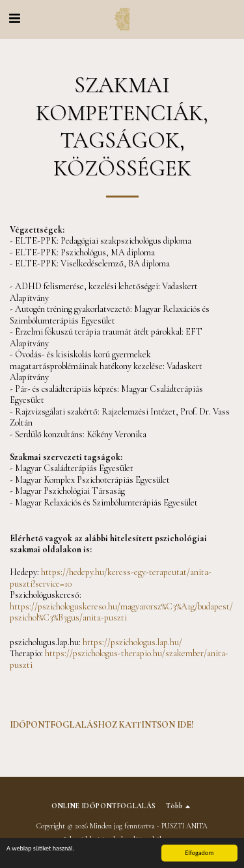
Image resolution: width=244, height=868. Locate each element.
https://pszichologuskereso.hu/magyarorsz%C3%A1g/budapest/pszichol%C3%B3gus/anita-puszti (121, 612)
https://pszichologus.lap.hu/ (132, 642)
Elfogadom (199, 853)
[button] (14, 19)
